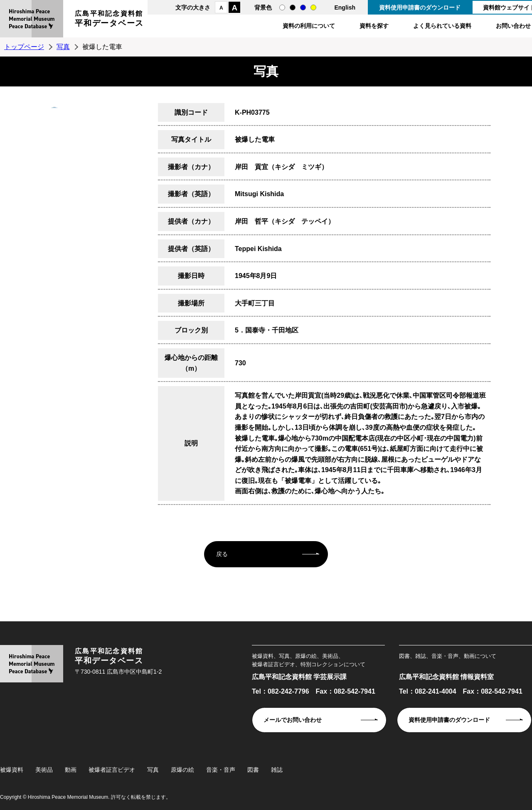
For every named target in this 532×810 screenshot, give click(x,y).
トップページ (24, 47)
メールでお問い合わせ (293, 720)
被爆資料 (12, 770)
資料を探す (374, 26)
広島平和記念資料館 (109, 20)
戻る (222, 554)
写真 (63, 47)
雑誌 (277, 770)
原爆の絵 (182, 770)
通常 (282, 7)
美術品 (44, 770)
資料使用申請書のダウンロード (420, 7)
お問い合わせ (513, 26)
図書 (253, 770)
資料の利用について (309, 26)
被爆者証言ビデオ (112, 770)
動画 (71, 770)
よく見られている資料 (442, 26)
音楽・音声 (221, 770)
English (345, 7)
